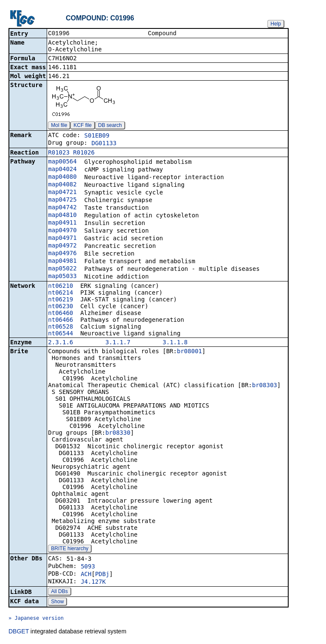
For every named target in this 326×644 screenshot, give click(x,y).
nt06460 (60, 314)
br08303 (265, 386)
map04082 (62, 185)
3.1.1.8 (175, 343)
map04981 (62, 262)
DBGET (19, 632)
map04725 (62, 200)
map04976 (62, 254)
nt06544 (60, 334)
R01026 (84, 153)
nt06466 (60, 321)
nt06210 (60, 287)
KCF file (83, 126)
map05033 (62, 277)
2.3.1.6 (60, 343)
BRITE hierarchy (70, 549)
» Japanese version (36, 619)
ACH (86, 575)
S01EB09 (97, 136)
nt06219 (60, 300)
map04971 (62, 239)
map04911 (62, 223)
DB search (110, 126)
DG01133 (104, 144)
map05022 (62, 269)
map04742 (62, 208)
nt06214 (60, 293)
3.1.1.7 (118, 343)
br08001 (190, 352)
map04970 (62, 231)
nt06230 (60, 307)
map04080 (62, 177)
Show (57, 602)
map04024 (62, 170)
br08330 (118, 433)
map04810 (62, 216)
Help (276, 24)
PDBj (102, 575)
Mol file (59, 126)
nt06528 (60, 327)
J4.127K (93, 582)
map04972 (62, 246)
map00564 (62, 162)
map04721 (62, 193)
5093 (88, 567)
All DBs (59, 592)
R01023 (59, 153)
